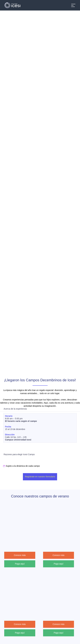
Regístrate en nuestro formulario (40, 477)
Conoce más (21, 555)
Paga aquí (21, 564)
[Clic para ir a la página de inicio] (14, 5)
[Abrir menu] (73, 5)
